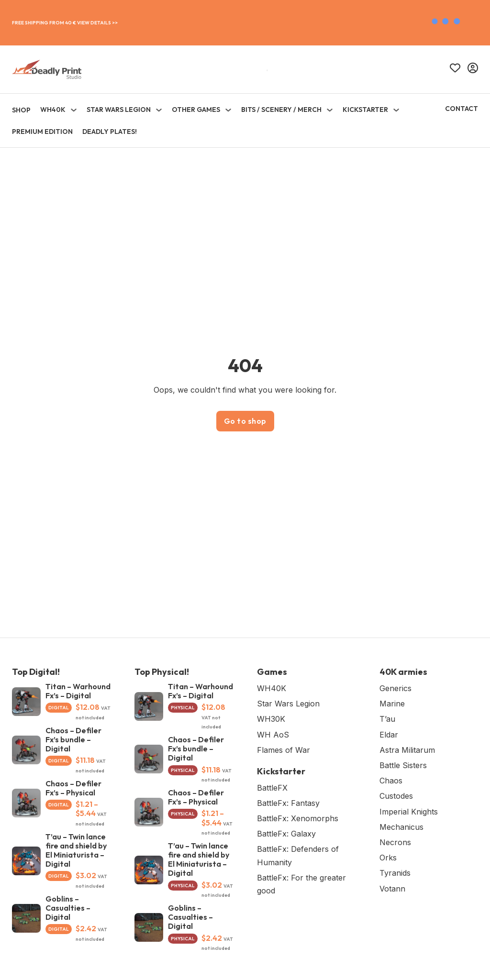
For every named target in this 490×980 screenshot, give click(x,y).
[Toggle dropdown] (74, 110)
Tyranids (395, 873)
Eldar (389, 735)
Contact (462, 109)
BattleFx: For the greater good (301, 884)
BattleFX (272, 788)
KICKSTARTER (365, 110)
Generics (395, 688)
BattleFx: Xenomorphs (298, 818)
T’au (387, 719)
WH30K (271, 719)
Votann (392, 889)
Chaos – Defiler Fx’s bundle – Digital (73, 739)
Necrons (395, 842)
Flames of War (284, 750)
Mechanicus (401, 827)
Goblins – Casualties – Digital (68, 908)
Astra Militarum (407, 750)
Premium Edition (42, 132)
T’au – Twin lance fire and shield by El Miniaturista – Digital (76, 850)
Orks (388, 858)
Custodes (396, 796)
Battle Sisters (403, 765)
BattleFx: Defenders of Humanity (298, 855)
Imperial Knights (409, 812)
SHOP (21, 110)
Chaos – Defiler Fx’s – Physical (73, 788)
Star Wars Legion (119, 110)
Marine (392, 704)
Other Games (196, 110)
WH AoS (273, 735)
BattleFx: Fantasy (288, 803)
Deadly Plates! (110, 132)
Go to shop (245, 421)
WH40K (53, 110)
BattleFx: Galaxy (286, 834)
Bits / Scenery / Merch (281, 110)
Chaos (391, 781)
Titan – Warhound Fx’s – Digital (78, 691)
